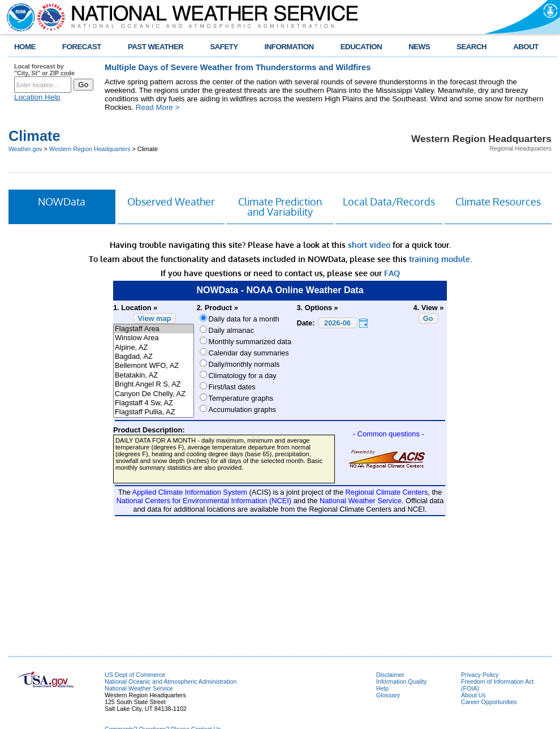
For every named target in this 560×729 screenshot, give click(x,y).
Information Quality (401, 681)
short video (369, 245)
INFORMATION (289, 47)
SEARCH (471, 47)
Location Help (37, 97)
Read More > (158, 107)
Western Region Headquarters (90, 149)
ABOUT (526, 47)
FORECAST (82, 47)
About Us (473, 695)
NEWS (419, 47)
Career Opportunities (489, 702)
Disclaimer (390, 675)
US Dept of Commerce (135, 675)
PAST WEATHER (156, 47)
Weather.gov (25, 149)
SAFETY (224, 47)
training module (440, 259)
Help (382, 688)
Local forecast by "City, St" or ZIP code (44, 70)
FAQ (392, 273)
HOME (25, 47)
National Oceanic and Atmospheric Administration (171, 681)
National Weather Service (139, 688)
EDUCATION (361, 47)
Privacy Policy (480, 675)
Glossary (388, 695)
